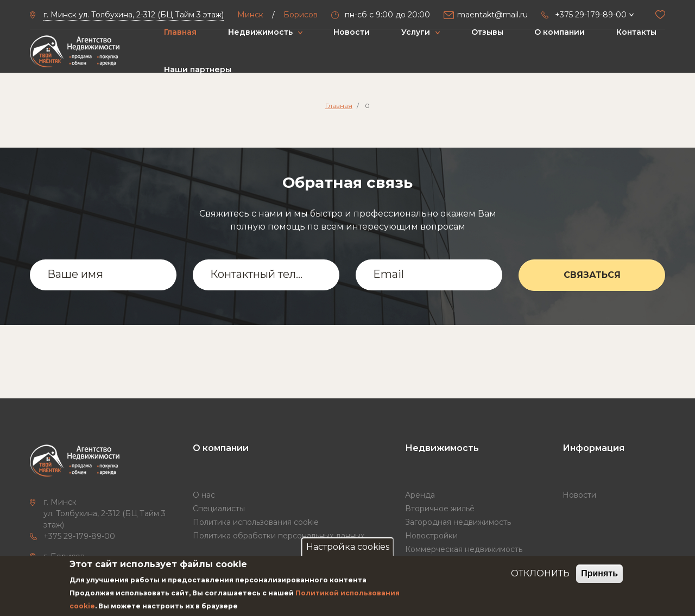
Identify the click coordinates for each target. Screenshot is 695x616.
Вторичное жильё (440, 509)
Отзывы (487, 32)
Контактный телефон (259, 274)
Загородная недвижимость (458, 522)
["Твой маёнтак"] (75, 51)
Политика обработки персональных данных (279, 536)
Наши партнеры (198, 69)
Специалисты (219, 509)
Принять (599, 573)
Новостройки (431, 536)
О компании (560, 32)
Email (388, 274)
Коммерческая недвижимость (464, 549)
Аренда (420, 495)
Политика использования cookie (256, 522)
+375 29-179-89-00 (79, 536)
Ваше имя (75, 274)
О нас (204, 495)
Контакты (636, 32)
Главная (180, 32)
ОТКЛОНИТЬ (540, 573)
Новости (352, 32)
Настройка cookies (348, 547)
